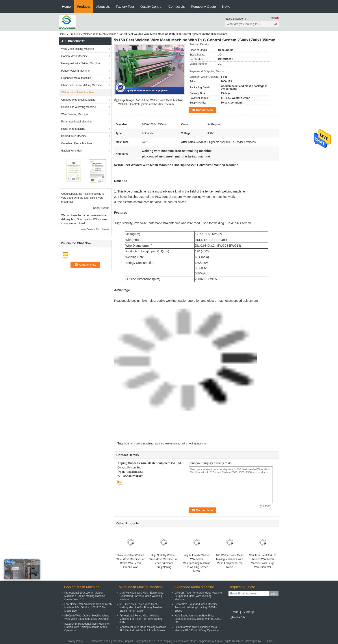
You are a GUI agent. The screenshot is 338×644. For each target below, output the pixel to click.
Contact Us (176, 6)
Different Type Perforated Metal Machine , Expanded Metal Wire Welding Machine (198, 596)
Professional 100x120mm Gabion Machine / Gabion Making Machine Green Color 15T (85, 596)
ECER (271, 641)
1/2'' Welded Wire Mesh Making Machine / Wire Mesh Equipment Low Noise (230, 561)
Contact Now (205, 110)
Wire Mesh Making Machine (78, 49)
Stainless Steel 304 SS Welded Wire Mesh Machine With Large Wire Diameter (263, 561)
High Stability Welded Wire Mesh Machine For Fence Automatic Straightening (163, 561)
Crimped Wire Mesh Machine (78, 100)
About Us (103, 6)
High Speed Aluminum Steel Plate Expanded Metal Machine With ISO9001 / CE (198, 619)
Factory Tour (125, 6)
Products (83, 6)
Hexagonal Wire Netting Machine (81, 63)
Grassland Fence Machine (77, 143)
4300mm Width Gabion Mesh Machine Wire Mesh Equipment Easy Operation (87, 617)
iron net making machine (139, 444)
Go (276, 24)
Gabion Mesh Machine (74, 56)
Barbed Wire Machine (74, 136)
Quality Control (151, 6)
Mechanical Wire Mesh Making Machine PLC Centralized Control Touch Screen (143, 629)
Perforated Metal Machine (76, 122)
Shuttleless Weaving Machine (79, 107)
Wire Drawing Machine (75, 114)
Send (274, 594)
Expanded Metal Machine (76, 78)
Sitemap (248, 612)
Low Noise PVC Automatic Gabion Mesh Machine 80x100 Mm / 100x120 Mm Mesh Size (88, 607)
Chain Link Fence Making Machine (82, 85)
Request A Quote (203, 6)
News (226, 6)
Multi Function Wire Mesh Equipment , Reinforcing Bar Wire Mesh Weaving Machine (142, 596)
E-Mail (234, 612)
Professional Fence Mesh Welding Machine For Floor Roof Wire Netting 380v (141, 619)
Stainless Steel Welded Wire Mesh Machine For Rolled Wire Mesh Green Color (130, 561)
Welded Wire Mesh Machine (100, 34)
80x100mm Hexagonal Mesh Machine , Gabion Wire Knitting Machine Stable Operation (87, 627)
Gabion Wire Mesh (72, 151)
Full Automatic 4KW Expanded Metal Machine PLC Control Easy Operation (197, 629)
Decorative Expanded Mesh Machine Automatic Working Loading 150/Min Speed (196, 607)
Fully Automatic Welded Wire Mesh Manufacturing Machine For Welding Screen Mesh (196, 563)
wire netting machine (194, 444)
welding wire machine (168, 444)
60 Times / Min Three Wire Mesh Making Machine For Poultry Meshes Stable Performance (141, 607)
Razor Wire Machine (73, 129)
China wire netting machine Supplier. (113, 641)
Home (66, 6)
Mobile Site (237, 617)
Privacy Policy (75, 641)
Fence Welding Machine (75, 71)
